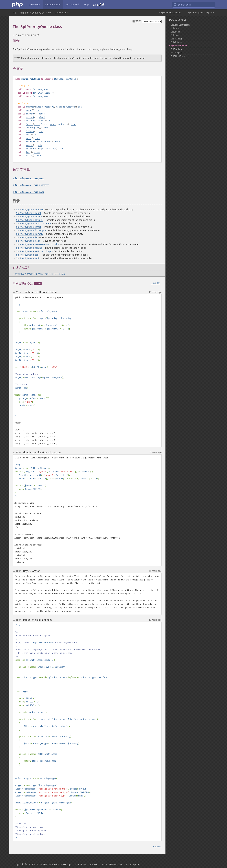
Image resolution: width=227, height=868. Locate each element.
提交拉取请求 (42, 274)
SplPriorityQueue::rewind (29, 248)
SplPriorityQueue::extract (29, 220)
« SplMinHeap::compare (170, 13)
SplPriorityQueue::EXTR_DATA (28, 192)
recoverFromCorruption (38, 142)
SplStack (175, 28)
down (20, 292)
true (74, 124)
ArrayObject (176, 53)
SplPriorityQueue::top (27, 255)
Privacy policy (133, 864)
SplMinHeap (176, 42)
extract (30, 117)
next (28, 138)
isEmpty (30, 131)
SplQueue (175, 32)
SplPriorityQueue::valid (28, 258)
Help (86, 5)
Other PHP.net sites (112, 864)
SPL (50, 13)
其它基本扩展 (38, 13)
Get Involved (72, 5)
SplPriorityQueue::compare (30, 210)
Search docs (182, 5)
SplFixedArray (177, 49)
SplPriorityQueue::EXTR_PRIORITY (31, 185)
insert (30, 124)
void (38, 138)
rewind (30, 145)
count (29, 110)
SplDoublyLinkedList (180, 25)
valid (29, 156)
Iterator (58, 79)
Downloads (35, 5)
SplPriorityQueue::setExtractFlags (34, 251)
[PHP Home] (17, 5)
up (14, 292)
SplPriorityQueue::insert (29, 227)
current (30, 114)
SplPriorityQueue (179, 46)
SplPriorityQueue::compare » (201, 13)
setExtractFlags (35, 149)
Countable (71, 79)
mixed (38, 107)
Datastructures (62, 13)
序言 (15, 13)
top (28, 152)
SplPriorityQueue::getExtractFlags (34, 223)
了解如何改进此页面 (23, 274)
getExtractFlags (35, 121)
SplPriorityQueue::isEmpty (30, 234)
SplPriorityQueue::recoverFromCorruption (38, 244)
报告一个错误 (58, 274)
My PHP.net (80, 864)
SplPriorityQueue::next (28, 241)
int (35, 89)
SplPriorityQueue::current (29, 217)
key (28, 135)
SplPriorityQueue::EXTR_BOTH (28, 178)
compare (30, 107)
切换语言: (137, 21)
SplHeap (175, 35)
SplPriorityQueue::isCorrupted (32, 230)
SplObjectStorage (179, 56)
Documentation (53, 5)
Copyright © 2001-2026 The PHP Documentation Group (42, 864)
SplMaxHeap (177, 39)
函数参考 (24, 13)
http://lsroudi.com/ (43, 643)
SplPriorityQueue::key (27, 237)
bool (46, 128)
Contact (94, 864)
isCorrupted (32, 128)
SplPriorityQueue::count (29, 213)
